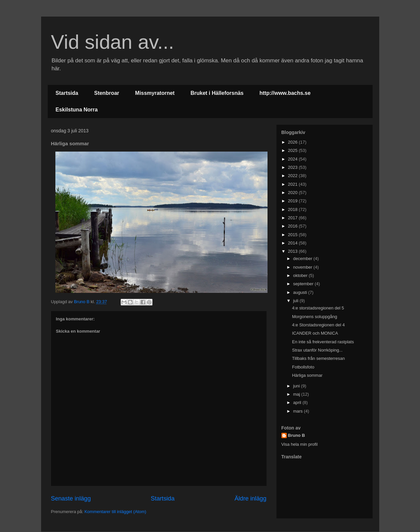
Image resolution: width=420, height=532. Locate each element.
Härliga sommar (307, 375)
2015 (294, 235)
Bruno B (297, 435)
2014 (294, 243)
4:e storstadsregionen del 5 (318, 308)
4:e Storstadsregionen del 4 (318, 325)
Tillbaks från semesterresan (318, 358)
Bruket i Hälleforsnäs (217, 93)
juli (296, 301)
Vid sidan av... (113, 42)
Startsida (67, 93)
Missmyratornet (155, 93)
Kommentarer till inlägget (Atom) (115, 512)
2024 (294, 159)
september (304, 284)
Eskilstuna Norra (77, 110)
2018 (294, 209)
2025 (294, 150)
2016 (294, 226)
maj (297, 394)
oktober (301, 275)
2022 (294, 176)
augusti (301, 292)
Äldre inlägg (250, 499)
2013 (294, 251)
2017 (294, 218)
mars (299, 411)
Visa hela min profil (300, 444)
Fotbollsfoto (303, 367)
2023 (294, 167)
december (303, 259)
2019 (294, 201)
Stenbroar (107, 93)
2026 (294, 142)
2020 (294, 193)
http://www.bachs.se (285, 93)
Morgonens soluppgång (315, 317)
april (298, 402)
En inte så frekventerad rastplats (323, 342)
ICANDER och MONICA (315, 333)
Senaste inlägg (71, 499)
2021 (294, 184)
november (303, 267)
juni (297, 386)
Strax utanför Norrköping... (317, 350)
